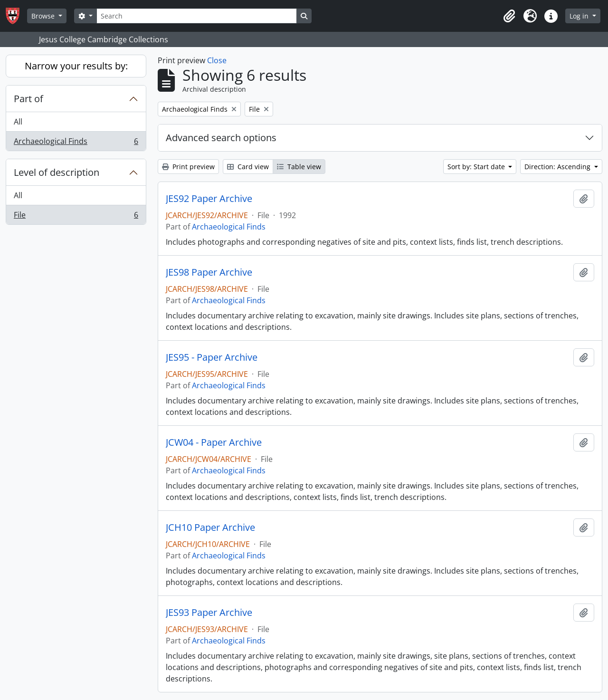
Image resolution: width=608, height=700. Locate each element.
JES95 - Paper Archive (212, 357)
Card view (248, 167)
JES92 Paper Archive (209, 199)
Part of (28, 99)
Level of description (57, 172)
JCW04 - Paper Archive (214, 442)
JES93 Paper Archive (209, 613)
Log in (580, 16)
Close (217, 60)
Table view (299, 167)
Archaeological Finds (76, 143)
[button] (509, 16)
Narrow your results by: (76, 66)
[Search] (197, 16)
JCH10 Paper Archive (210, 527)
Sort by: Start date (477, 167)
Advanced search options (221, 138)
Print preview (188, 167)
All (18, 122)
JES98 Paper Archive (209, 272)
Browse (44, 16)
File (76, 217)
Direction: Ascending (558, 167)
